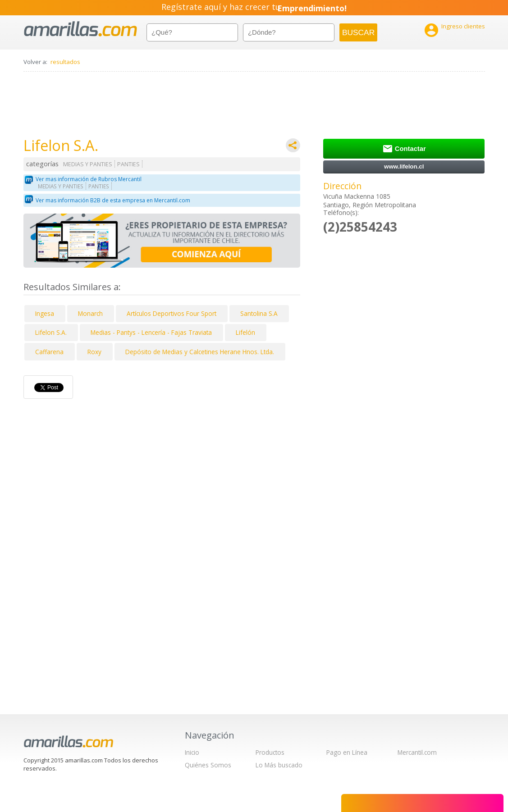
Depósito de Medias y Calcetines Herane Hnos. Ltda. (200, 352)
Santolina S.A (259, 313)
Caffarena (49, 352)
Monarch (90, 313)
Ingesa (45, 313)
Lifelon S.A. (51, 332)
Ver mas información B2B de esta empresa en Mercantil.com (113, 200)
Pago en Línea (347, 752)
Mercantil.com (417, 752)
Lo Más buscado (279, 765)
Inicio (192, 752)
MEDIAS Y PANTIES (88, 164)
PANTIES (128, 164)
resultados (65, 62)
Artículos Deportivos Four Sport (172, 313)
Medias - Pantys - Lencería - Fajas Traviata (151, 332)
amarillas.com (80, 29)
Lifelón (245, 332)
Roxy (94, 352)
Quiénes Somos (208, 765)
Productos (270, 752)
